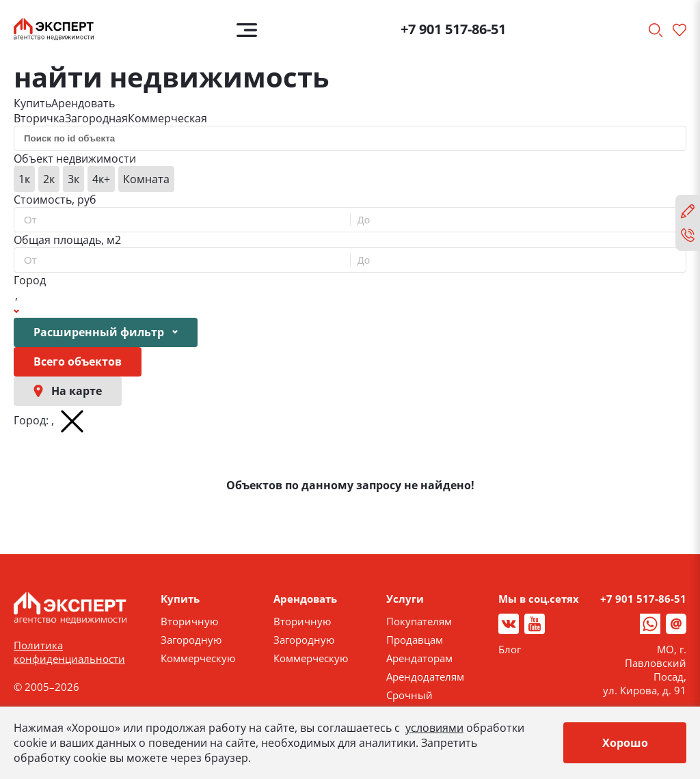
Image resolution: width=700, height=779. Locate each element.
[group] (350, 179)
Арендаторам (419, 658)
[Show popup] (16, 303)
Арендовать (83, 103)
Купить (32, 103)
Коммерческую (198, 658)
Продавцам (415, 640)
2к (49, 179)
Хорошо (625, 743)
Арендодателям (425, 676)
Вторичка (39, 118)
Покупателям (419, 621)
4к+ (101, 179)
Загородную (191, 640)
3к (73, 179)
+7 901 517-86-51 (453, 29)
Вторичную (189, 621)
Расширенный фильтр (106, 332)
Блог (510, 649)
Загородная (96, 118)
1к (24, 179)
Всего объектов (78, 361)
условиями (434, 728)
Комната (146, 179)
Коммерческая (167, 118)
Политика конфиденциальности (69, 652)
